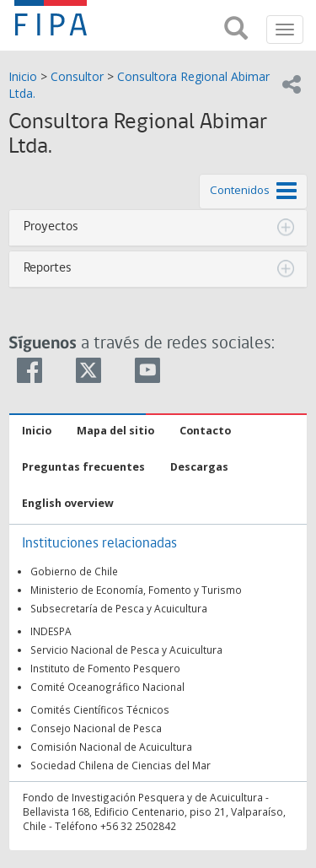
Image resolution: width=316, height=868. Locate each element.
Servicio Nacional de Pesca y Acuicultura (126, 650)
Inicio (23, 76)
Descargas (199, 467)
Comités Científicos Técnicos (100, 709)
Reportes (48, 268)
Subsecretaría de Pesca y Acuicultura (119, 608)
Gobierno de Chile (74, 571)
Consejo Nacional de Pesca (96, 728)
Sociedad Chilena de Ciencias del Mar (121, 765)
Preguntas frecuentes (83, 467)
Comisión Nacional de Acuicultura (111, 747)
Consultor (77, 76)
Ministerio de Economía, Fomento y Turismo (136, 590)
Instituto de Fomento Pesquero (105, 668)
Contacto (205, 431)
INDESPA (51, 631)
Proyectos (51, 227)
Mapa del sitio (115, 431)
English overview (68, 503)
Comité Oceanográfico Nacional (107, 687)
